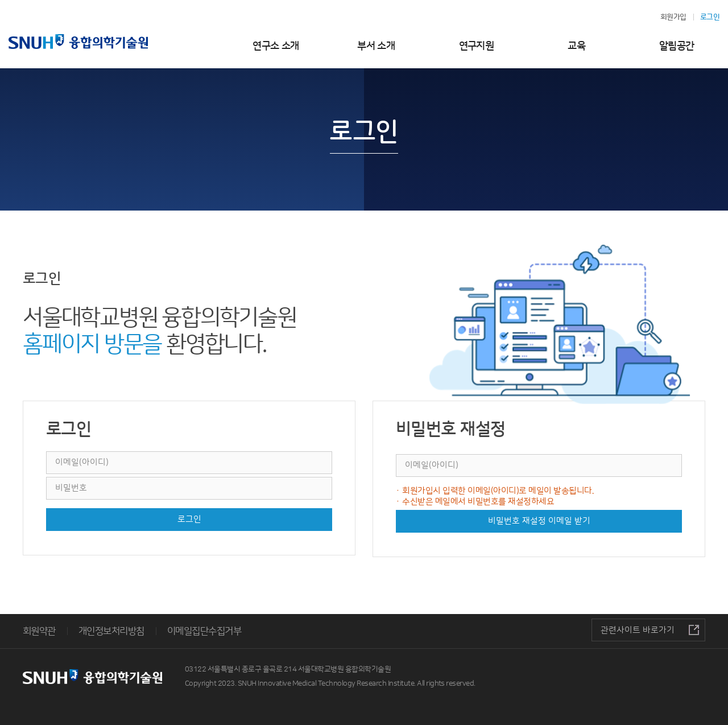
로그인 (189, 519)
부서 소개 (376, 46)
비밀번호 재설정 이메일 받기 (539, 521)
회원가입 (673, 17)
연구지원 (477, 46)
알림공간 (677, 46)
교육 (576, 46)
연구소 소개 (276, 46)
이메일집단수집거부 (204, 631)
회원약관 (39, 631)
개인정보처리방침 (111, 631)
